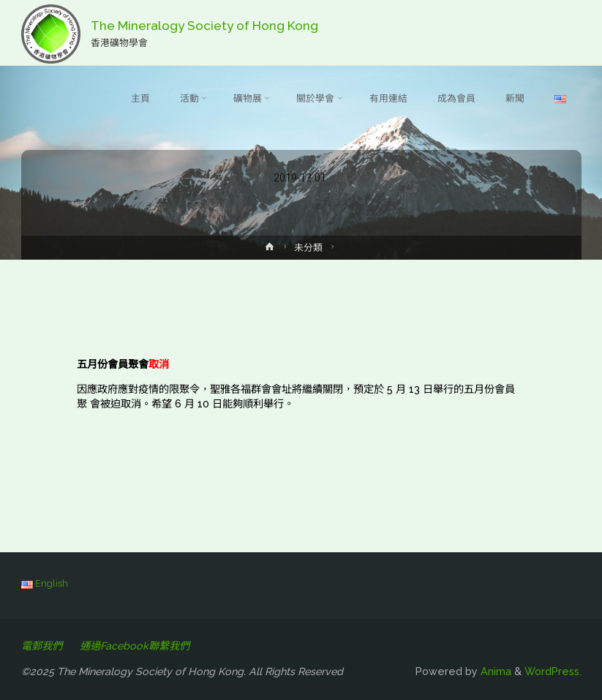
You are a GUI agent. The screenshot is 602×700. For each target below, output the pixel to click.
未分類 (308, 248)
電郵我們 (42, 646)
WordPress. (553, 671)
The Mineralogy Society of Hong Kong (204, 26)
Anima (494, 671)
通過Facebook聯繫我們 (135, 646)
